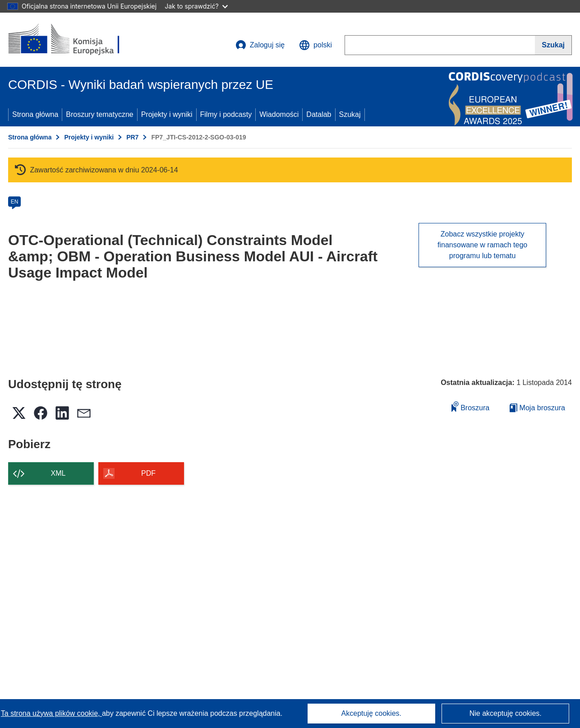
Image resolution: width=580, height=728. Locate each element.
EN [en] (15, 202)
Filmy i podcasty (226, 114)
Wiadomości (279, 114)
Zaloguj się (260, 45)
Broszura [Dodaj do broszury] (470, 406)
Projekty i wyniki (167, 114)
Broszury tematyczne (99, 114)
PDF (148, 473)
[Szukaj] (553, 45)
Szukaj (350, 114)
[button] (315, 45)
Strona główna (35, 114)
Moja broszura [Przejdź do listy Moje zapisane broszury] (537, 408)
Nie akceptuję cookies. (506, 713)
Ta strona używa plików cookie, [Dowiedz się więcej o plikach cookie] (51, 713)
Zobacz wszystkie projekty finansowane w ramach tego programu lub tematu (482, 245)
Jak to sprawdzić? (196, 6)
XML (58, 473)
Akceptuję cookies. (371, 713)
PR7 (132, 137)
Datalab (319, 114)
